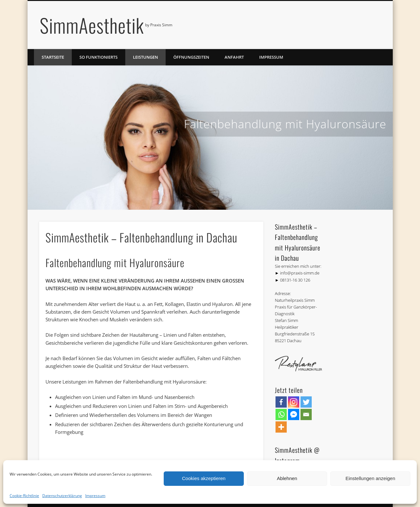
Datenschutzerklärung (62, 496)
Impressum (95, 496)
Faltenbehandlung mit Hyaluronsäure (285, 124)
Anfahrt (234, 57)
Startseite (53, 57)
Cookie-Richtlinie (24, 496)
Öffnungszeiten (191, 57)
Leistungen (145, 57)
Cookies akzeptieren (204, 478)
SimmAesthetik (92, 25)
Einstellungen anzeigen (370, 478)
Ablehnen (287, 478)
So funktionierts (99, 57)
